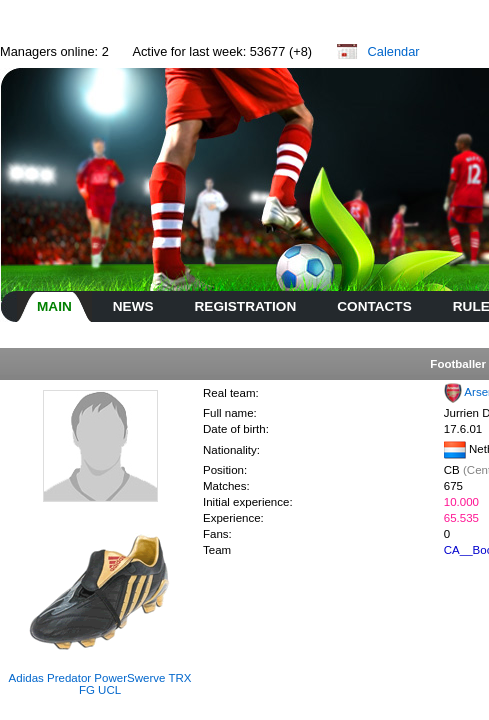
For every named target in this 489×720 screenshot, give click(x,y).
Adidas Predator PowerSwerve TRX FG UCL (100, 684)
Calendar (394, 51)
